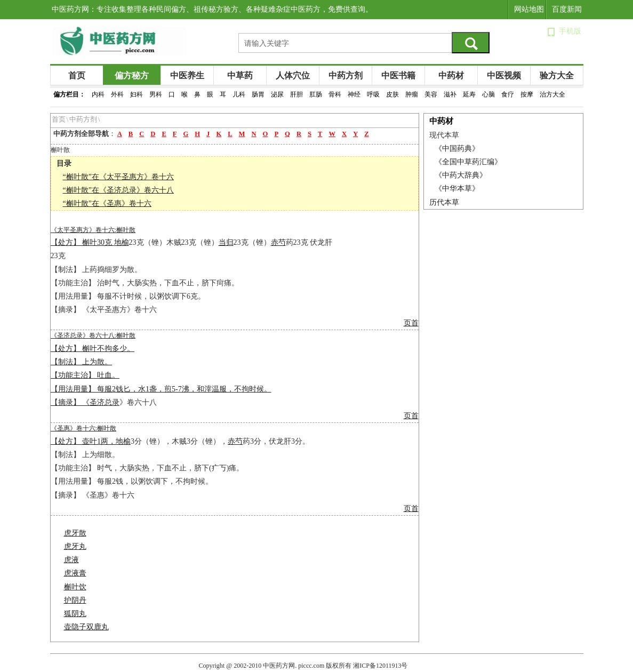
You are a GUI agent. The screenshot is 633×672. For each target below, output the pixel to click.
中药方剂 (346, 75)
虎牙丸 (75, 546)
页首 (411, 323)
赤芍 (278, 242)
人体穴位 (293, 75)
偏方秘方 (132, 75)
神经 (354, 94)
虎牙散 (75, 533)
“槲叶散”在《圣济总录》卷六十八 (118, 190)
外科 (117, 94)
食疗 (508, 94)
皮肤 (392, 94)
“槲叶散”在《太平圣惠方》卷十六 (118, 177)
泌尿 (277, 94)
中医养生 (187, 75)
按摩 (527, 94)
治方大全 (552, 94)
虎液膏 (75, 573)
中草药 (240, 75)
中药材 (451, 75)
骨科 (335, 94)
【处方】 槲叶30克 (82, 242)
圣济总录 (105, 402)
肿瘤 (412, 94)
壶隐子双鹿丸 (86, 627)
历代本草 (444, 202)
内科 (98, 94)
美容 (431, 94)
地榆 (122, 242)
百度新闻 (567, 9)
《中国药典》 (457, 149)
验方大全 (557, 75)
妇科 (137, 94)
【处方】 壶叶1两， (83, 441)
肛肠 (316, 94)
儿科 (239, 94)
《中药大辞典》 (461, 175)
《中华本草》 (457, 189)
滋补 (450, 94)
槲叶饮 (75, 587)
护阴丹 (75, 600)
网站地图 (529, 9)
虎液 (71, 560)
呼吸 (373, 94)
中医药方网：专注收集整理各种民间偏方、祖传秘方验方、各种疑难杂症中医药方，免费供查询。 (212, 9)
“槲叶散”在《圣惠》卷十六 (107, 203)
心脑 (488, 94)
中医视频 (504, 75)
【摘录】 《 (70, 402)
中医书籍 (398, 75)
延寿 (469, 94)
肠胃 (258, 94)
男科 (156, 94)
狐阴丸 (75, 614)
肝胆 (297, 94)
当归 (226, 242)
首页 (77, 75)
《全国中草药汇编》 (468, 162)
